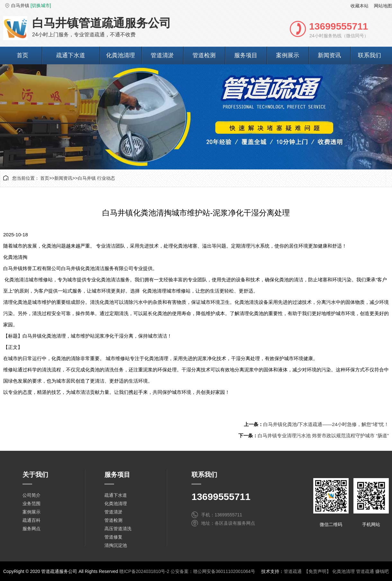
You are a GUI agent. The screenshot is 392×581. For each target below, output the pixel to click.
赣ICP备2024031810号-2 (144, 571)
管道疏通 (293, 571)
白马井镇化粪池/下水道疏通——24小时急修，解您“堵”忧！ (326, 424)
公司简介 (31, 495)
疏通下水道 (71, 55)
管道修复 (113, 537)
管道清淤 (162, 55)
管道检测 (204, 55)
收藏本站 (360, 6)
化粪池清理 (120, 55)
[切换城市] (41, 5)
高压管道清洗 (118, 529)
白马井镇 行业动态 (96, 178)
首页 (22, 55)
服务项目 (246, 55)
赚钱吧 (382, 571)
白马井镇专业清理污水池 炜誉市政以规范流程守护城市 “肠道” (323, 436)
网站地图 (383, 6)
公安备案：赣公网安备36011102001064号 (213, 571)
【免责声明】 (317, 571)
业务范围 (31, 504)
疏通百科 (31, 520)
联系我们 (370, 55)
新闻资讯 (329, 55)
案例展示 (288, 55)
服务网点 (31, 529)
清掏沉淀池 (116, 545)
